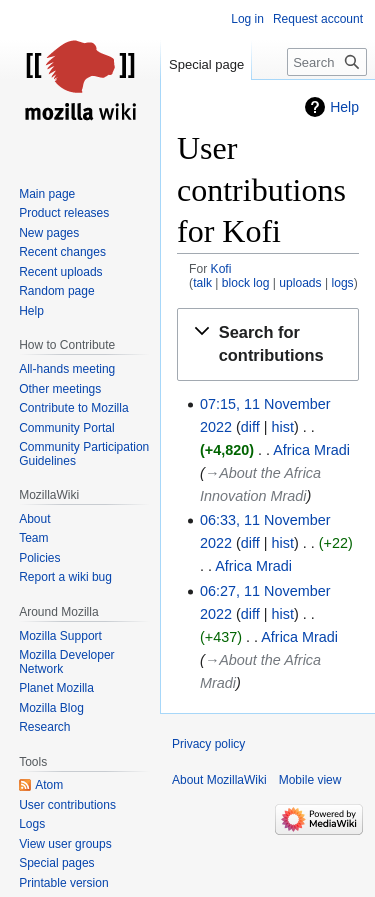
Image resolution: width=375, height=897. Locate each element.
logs (342, 283)
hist (283, 427)
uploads (300, 283)
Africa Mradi (311, 450)
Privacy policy (208, 744)
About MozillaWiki (219, 780)
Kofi (221, 269)
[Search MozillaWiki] (327, 62)
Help (344, 107)
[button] (268, 343)
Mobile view (310, 780)
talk (202, 283)
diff (250, 427)
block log (246, 283)
